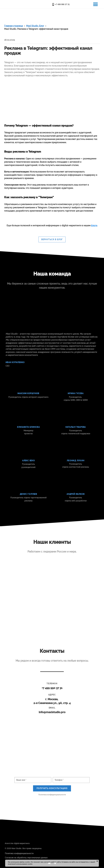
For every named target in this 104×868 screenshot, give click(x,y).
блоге (94, 226)
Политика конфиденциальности (52, 795)
